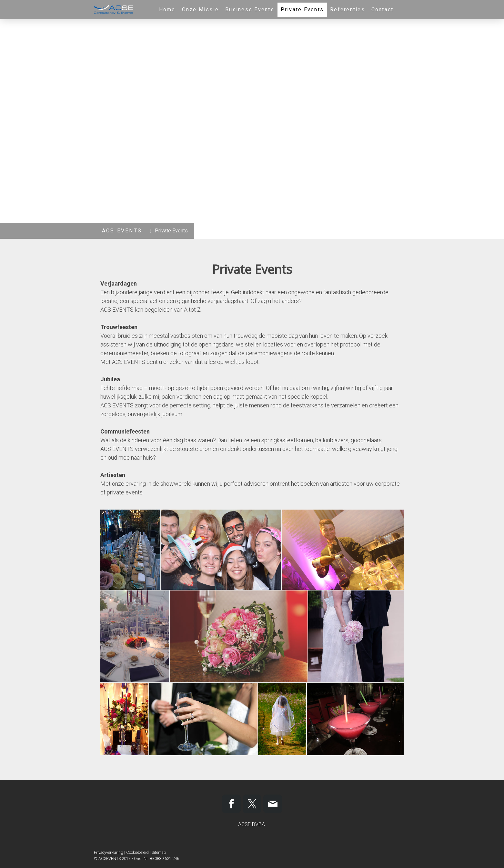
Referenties (348, 10)
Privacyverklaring (109, 852)
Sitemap (159, 852)
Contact (383, 10)
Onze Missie (201, 10)
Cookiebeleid (137, 852)
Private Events (302, 10)
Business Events (250, 10)
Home (167, 10)
